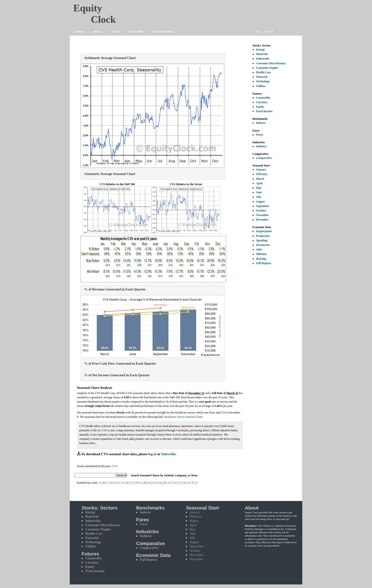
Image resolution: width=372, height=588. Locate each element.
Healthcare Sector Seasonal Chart (183, 417)
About (97, 32)
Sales (259, 249)
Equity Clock (103, 12)
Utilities (261, 86)
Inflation (261, 254)
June (259, 192)
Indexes (261, 123)
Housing (261, 259)
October (261, 211)
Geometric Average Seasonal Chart (110, 174)
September (263, 206)
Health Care (263, 72)
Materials (262, 54)
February (262, 174)
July (259, 197)
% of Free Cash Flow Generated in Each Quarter (120, 363)
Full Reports (264, 263)
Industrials (263, 59)
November (262, 215)
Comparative (264, 158)
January (261, 170)
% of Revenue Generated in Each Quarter (115, 289)
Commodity (263, 98)
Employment (264, 231)
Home (79, 32)
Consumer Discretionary (271, 63)
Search (122, 475)
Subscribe (136, 32)
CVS (115, 466)
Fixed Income (264, 111)
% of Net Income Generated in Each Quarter (117, 375)
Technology (263, 81)
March (260, 179)
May (259, 188)
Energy (260, 50)
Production (263, 236)
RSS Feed (269, 31)
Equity (260, 107)
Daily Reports (163, 32)
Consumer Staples (267, 68)
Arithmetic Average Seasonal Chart (110, 58)
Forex (260, 135)
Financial (262, 77)
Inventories (263, 245)
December (262, 220)
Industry (261, 146)
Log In (115, 32)
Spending (262, 240)
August (260, 202)
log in (152, 454)
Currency (262, 102)
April (259, 183)
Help (257, 31)
